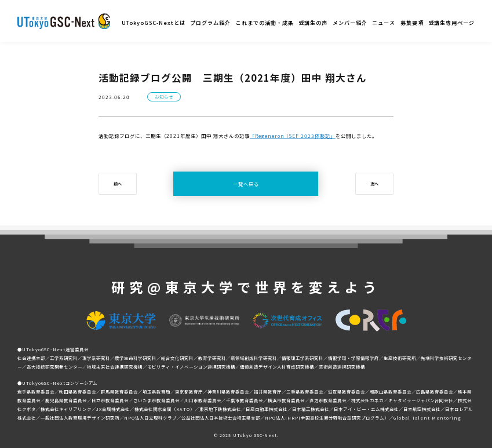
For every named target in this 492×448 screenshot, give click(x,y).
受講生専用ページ (451, 23)
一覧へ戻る (246, 184)
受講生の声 (313, 23)
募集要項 (412, 23)
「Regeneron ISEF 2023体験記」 (293, 136)
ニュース (384, 23)
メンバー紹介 (350, 23)
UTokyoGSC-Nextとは (154, 23)
